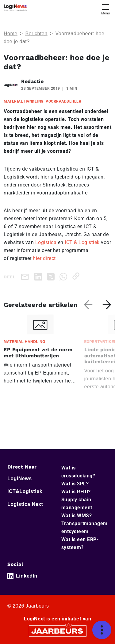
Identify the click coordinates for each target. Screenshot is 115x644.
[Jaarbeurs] (58, 631)
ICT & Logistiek (82, 242)
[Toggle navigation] (105, 9)
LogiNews (20, 478)
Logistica (46, 242)
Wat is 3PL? (75, 484)
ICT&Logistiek (25, 491)
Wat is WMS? (77, 516)
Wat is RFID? (76, 492)
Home (11, 34)
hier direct (44, 258)
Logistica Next (25, 504)
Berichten (36, 34)
